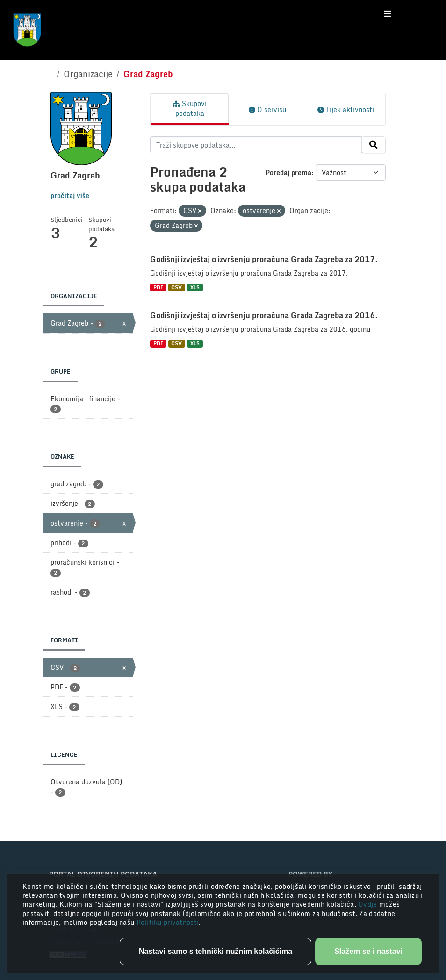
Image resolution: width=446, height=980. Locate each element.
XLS (195, 288)
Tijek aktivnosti (346, 110)
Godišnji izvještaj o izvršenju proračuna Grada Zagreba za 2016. (264, 315)
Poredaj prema (288, 173)
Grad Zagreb (148, 74)
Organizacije (88, 74)
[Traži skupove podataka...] (256, 145)
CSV (176, 288)
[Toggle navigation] (387, 14)
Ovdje (369, 904)
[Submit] (374, 145)
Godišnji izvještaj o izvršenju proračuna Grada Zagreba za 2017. (264, 259)
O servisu (267, 110)
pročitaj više (70, 195)
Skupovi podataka (190, 108)
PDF (158, 288)
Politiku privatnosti (168, 922)
